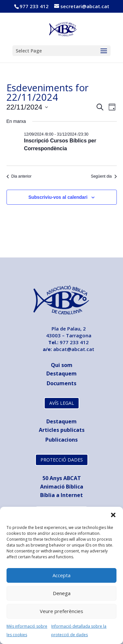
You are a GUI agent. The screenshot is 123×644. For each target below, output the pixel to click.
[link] (62, 28)
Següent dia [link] (104, 176)
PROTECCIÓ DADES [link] (62, 460)
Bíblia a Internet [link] (62, 495)
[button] (113, 515)
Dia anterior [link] (19, 176)
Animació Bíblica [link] (62, 487)
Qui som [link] (62, 365)
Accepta (62, 575)
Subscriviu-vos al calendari (58, 197)
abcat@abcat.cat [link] (74, 349)
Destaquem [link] (62, 373)
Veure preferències (62, 611)
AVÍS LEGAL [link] (62, 403)
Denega (62, 593)
